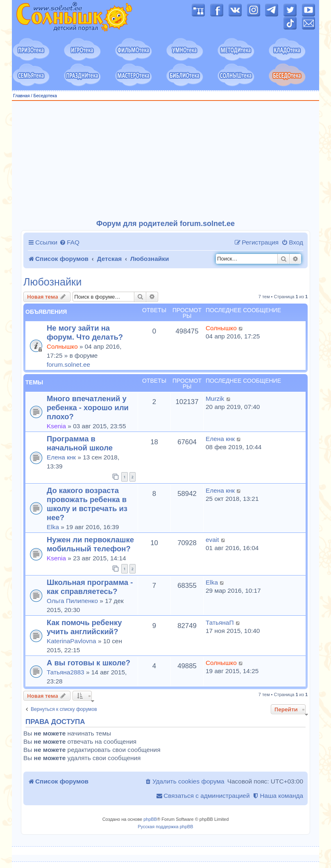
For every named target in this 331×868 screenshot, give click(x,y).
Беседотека (45, 96)
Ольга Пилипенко (72, 601)
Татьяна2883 (66, 672)
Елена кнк (61, 457)
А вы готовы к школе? (88, 663)
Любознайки (52, 282)
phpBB (150, 819)
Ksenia (56, 426)
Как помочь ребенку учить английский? (84, 627)
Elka (53, 527)
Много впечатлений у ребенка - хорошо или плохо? (88, 408)
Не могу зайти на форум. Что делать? (85, 332)
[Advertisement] (165, 160)
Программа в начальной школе (80, 443)
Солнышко (62, 346)
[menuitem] (69, 242)
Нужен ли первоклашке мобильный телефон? (90, 544)
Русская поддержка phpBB (165, 827)
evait (212, 540)
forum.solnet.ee (68, 364)
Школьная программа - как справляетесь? (90, 587)
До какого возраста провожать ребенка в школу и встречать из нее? (87, 504)
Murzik (215, 399)
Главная (22, 96)
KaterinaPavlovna (71, 641)
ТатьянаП (220, 622)
